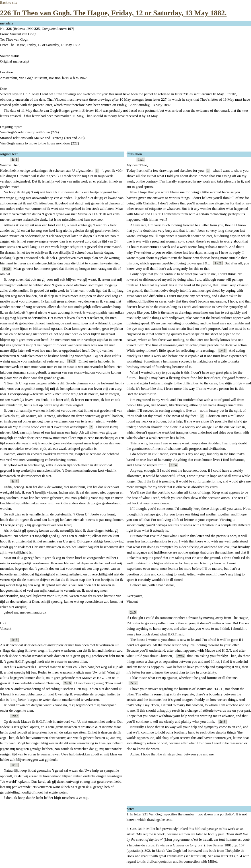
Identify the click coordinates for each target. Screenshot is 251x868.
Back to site (9, 3)
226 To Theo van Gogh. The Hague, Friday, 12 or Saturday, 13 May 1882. (113, 13)
